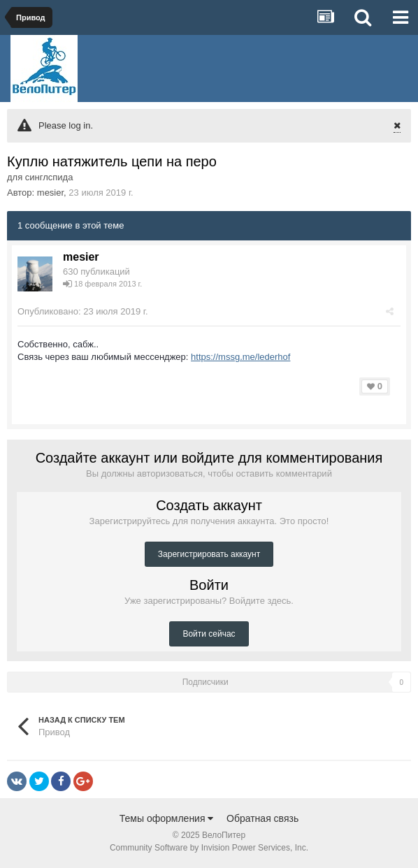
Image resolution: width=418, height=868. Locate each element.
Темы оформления (167, 818)
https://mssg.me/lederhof (240, 357)
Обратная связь (262, 818)
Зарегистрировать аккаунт (209, 554)
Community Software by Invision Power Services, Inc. (209, 848)
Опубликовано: (83, 311)
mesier (50, 193)
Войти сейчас (209, 634)
